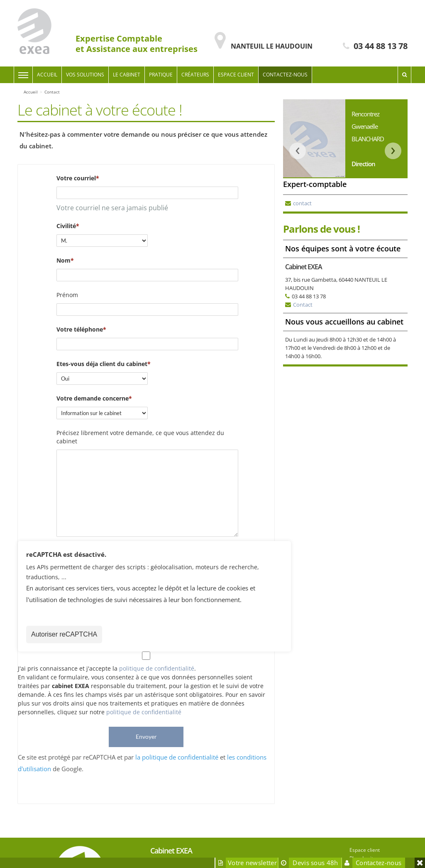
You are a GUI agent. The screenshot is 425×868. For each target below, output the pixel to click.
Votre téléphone (80, 329)
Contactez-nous (285, 75)
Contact (303, 305)
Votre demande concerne (93, 398)
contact (302, 203)
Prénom (67, 295)
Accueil (47, 75)
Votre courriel (76, 178)
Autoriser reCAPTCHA (64, 634)
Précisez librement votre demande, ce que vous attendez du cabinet (140, 437)
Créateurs (195, 75)
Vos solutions (85, 75)
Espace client (236, 75)
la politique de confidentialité (177, 757)
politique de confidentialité (157, 668)
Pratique (161, 75)
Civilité (66, 226)
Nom (64, 260)
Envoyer (146, 736)
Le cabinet (127, 75)
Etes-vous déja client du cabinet (102, 364)
